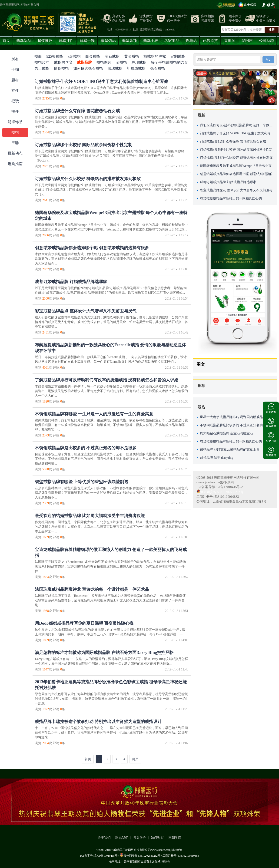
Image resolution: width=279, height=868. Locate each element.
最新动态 (15, 153)
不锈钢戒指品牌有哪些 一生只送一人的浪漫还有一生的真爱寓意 (94, 414)
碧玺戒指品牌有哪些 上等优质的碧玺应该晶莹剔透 (81, 482)
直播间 (230, 41)
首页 (6, 41)
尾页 (135, 759)
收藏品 (191, 41)
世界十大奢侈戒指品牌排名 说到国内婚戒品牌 (233, 417)
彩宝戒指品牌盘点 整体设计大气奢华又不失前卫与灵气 (86, 311)
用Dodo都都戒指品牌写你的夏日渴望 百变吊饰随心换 (84, 623)
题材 (15, 80)
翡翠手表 (151, 41)
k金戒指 (74, 56)
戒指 (15, 132)
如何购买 (157, 838)
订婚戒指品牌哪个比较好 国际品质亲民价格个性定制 (84, 145)
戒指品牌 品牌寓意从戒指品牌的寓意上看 (230, 450)
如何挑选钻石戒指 (88, 68)
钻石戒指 (158, 68)
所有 (15, 59)
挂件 (15, 91)
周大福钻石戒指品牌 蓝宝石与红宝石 (226, 433)
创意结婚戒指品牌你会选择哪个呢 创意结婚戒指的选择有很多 (92, 248)
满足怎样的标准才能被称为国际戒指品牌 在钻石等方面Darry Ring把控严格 (104, 653)
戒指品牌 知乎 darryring (217, 458)
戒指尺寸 (42, 62)
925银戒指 (55, 56)
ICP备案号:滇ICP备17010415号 (99, 856)
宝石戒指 (112, 56)
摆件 (15, 111)
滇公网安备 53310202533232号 (220, 492)
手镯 (15, 70)
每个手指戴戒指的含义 (169, 62)
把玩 (15, 101)
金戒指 (121, 62)
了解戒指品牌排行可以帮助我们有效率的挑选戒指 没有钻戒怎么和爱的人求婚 (107, 380)
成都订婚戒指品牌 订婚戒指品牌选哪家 (71, 282)
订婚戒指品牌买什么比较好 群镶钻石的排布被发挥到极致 (88, 179)
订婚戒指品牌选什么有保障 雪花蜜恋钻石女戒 (77, 111)
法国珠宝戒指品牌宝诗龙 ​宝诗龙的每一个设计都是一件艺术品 (92, 589)
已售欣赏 (210, 41)
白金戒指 (93, 56)
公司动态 (266, 41)
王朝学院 (175, 838)
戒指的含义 (63, 62)
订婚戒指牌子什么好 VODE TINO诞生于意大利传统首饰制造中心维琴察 (102, 82)
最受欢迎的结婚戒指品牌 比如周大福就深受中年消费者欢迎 (90, 516)
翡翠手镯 (87, 41)
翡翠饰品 (108, 41)
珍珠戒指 (115, 68)
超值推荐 (45, 41)
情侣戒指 (61, 68)
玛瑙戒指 (139, 62)
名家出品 (172, 41)
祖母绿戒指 (136, 68)
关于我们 (104, 838)
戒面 (38, 56)
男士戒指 (42, 68)
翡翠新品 (24, 41)
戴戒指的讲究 (155, 56)
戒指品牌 (84, 62)
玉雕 (15, 143)
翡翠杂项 (130, 41)
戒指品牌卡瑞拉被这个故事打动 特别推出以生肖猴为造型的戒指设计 (98, 722)
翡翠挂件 (66, 41)
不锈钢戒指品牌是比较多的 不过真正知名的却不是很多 (86, 448)
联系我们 (122, 838)
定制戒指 (178, 56)
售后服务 (139, 838)
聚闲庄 (247, 41)
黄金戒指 (132, 56)
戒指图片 (104, 62)
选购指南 (15, 164)
